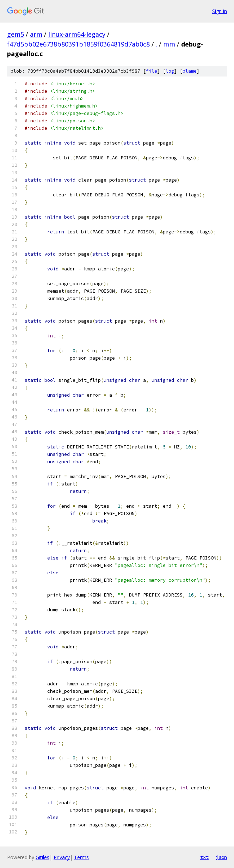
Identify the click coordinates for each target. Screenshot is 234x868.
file (152, 71)
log (170, 71)
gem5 (16, 34)
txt (204, 857)
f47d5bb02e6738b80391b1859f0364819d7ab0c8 (78, 44)
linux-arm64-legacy (77, 34)
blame (190, 71)
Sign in (220, 11)
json (221, 857)
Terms (81, 857)
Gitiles (42, 857)
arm (36, 34)
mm (169, 44)
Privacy (62, 857)
